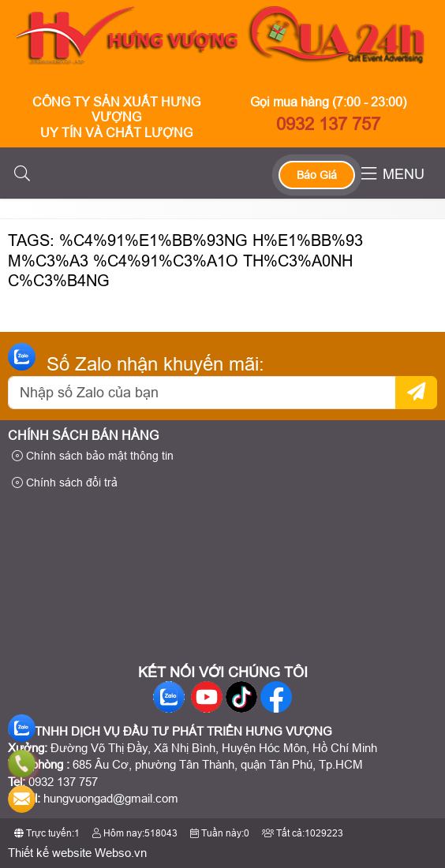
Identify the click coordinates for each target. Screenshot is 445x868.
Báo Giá (317, 175)
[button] (22, 174)
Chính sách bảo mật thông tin (93, 456)
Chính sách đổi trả (65, 482)
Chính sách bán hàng (83, 436)
